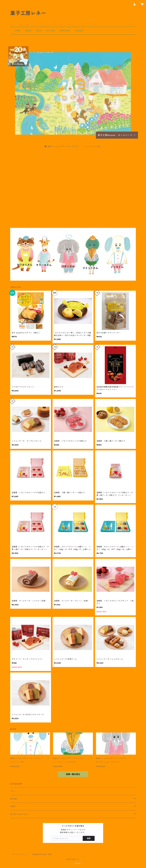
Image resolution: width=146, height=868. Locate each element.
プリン (13, 791)
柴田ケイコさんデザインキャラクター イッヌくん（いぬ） (73, 146)
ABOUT (28, 31)
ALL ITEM (51, 31)
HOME (18, 31)
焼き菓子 (14, 799)
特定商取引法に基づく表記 (42, 854)
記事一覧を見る (73, 774)
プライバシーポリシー (20, 854)
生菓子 (13, 806)
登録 (89, 838)
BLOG (39, 31)
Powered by (73, 863)
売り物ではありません (19, 814)
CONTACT (79, 31)
